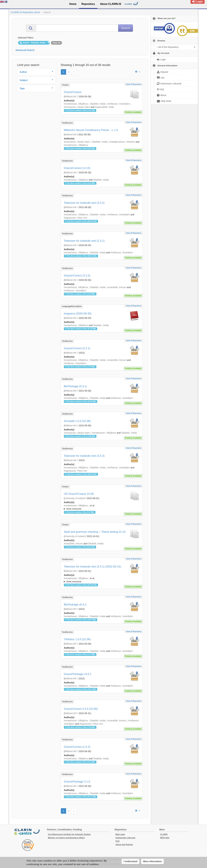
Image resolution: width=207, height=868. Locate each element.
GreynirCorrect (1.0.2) (77, 747)
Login (198, 2)
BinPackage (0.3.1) (75, 386)
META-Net (165, 838)
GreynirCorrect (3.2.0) (77, 276)
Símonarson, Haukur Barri (77, 107)
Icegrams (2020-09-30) (78, 314)
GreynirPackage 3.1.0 (77, 782)
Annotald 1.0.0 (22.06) (77, 421)
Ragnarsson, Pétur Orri (76, 218)
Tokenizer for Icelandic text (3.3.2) (84, 203)
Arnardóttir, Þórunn (117, 287)
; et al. (102, 507)
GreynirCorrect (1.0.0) (77, 168)
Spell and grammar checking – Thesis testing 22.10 (95, 532)
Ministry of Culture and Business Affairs (66, 838)
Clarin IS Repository (134, 84)
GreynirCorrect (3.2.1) (77, 348)
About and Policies (124, 845)
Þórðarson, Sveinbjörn (119, 104)
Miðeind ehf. (71, 97)
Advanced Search (25, 50)
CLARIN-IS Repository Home (25, 12)
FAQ (117, 841)
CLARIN (164, 834)
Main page (120, 834)
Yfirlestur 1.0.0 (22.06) (77, 639)
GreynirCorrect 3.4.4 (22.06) (81, 709)
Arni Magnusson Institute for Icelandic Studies (69, 834)
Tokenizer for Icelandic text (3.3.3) (84, 456)
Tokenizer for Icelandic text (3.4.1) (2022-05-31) (93, 567)
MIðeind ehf (70, 135)
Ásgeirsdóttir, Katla (105, 107)
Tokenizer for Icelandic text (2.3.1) (84, 241)
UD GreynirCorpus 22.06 (79, 494)
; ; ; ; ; (102, 507)
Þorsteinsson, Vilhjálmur (76, 104)
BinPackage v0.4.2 (75, 605)
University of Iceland (75, 498)
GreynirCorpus (73, 92)
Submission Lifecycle (125, 838)
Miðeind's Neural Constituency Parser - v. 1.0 (91, 130)
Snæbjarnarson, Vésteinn (122, 142)
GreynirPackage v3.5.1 (78, 674)
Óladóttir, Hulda (98, 104)
